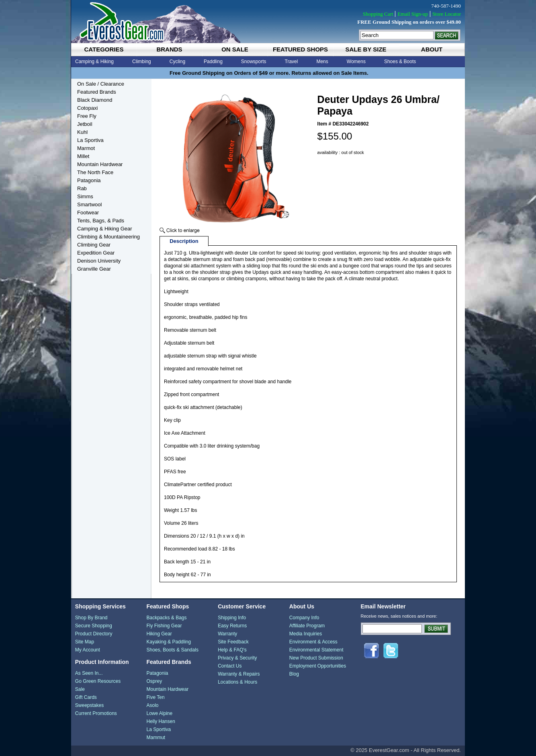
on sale (235, 49)
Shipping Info (232, 618)
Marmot (86, 148)
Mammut (156, 738)
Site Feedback (233, 642)
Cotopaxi (87, 108)
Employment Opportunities (318, 666)
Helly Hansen (161, 721)
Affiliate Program (307, 626)
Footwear (88, 213)
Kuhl (82, 132)
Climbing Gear (94, 245)
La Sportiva (90, 140)
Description (184, 241)
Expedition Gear (96, 253)
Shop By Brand (91, 618)
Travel (292, 62)
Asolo (152, 705)
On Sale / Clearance (101, 84)
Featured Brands (97, 92)
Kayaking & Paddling (169, 642)
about (432, 49)
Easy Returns (232, 626)
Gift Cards (86, 697)
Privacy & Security (237, 658)
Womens (356, 62)
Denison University (99, 261)
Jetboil (85, 124)
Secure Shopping (94, 626)
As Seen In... (89, 673)
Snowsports (254, 62)
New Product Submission (316, 658)
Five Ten (155, 697)
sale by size (366, 49)
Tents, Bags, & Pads (101, 221)
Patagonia (89, 180)
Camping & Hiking (94, 62)
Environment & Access (313, 642)
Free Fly (87, 116)
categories (104, 49)
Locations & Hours (237, 682)
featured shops (300, 49)
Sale (80, 689)
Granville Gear (94, 269)
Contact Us (230, 666)
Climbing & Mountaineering (108, 237)
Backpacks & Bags (166, 618)
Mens (322, 62)
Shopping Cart (378, 14)
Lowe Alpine (159, 713)
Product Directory (94, 634)
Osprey (154, 681)
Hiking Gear (159, 634)
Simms (85, 196)
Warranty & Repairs (239, 674)
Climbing (142, 62)
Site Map (85, 642)
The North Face (95, 172)
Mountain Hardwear (100, 164)
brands (169, 49)
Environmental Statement (316, 650)
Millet (83, 156)
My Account (88, 650)
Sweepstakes (89, 705)
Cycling (177, 62)
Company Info (304, 618)
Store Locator (447, 14)
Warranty (227, 634)
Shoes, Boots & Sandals (172, 650)
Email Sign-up (412, 14)
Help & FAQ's (232, 650)
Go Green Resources (98, 681)
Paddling (213, 62)
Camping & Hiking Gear (105, 229)
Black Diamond (95, 100)
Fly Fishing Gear (164, 626)
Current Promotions (96, 713)
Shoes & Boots (400, 62)
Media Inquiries (306, 634)
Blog (294, 674)
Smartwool (89, 204)
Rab (82, 188)
